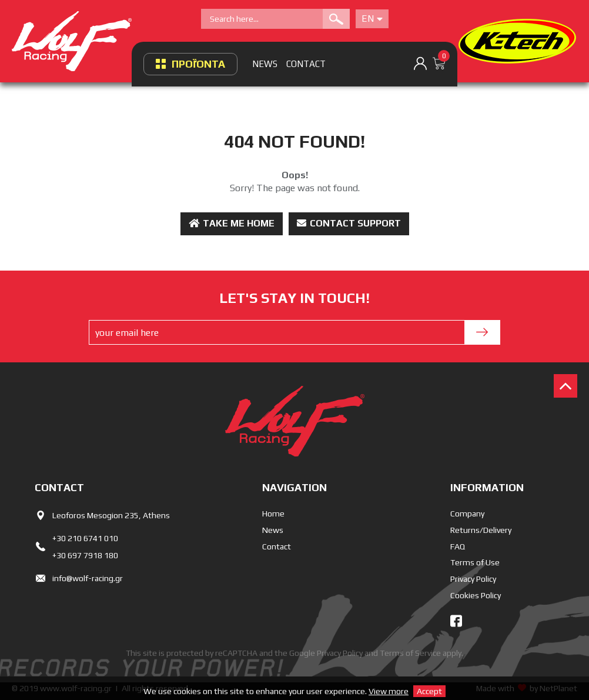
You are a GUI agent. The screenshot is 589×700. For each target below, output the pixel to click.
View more (389, 691)
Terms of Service (410, 653)
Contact (277, 546)
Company (467, 514)
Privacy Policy (473, 579)
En (372, 19)
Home (273, 514)
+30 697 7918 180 (85, 555)
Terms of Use (475, 562)
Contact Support (349, 223)
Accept (429, 691)
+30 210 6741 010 (85, 538)
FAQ (458, 546)
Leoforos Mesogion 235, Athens (111, 515)
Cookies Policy (476, 595)
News (273, 530)
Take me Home (232, 223)
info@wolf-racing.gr (88, 578)
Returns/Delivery (481, 530)
